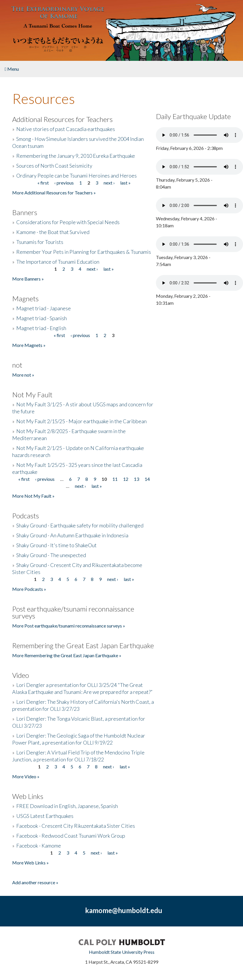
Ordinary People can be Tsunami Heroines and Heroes (76, 176)
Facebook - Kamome (39, 846)
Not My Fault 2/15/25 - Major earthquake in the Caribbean (81, 421)
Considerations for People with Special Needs (68, 222)
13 (136, 479)
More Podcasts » (29, 589)
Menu (12, 69)
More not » (23, 375)
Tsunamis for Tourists (40, 242)
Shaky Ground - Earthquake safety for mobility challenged (80, 525)
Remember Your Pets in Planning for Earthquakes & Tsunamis (84, 252)
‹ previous (64, 183)
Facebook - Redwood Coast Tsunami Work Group (71, 836)
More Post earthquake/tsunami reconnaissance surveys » (69, 626)
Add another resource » (35, 882)
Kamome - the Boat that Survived (53, 232)
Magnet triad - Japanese (44, 308)
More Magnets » (29, 345)
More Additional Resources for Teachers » (54, 193)
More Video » (26, 776)
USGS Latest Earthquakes (45, 816)
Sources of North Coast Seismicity (54, 166)
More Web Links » (30, 863)
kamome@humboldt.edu (124, 910)
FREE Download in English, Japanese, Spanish (67, 806)
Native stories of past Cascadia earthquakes (66, 129)
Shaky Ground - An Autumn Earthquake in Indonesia (72, 535)
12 (126, 479)
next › (109, 183)
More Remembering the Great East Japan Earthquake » (67, 655)
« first (43, 183)
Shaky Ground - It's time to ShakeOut (56, 545)
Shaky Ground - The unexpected (51, 555)
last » (125, 183)
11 (115, 479)
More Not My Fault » (33, 496)
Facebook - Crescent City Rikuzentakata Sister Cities (76, 826)
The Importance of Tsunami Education (58, 262)
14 (147, 479)
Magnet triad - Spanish (42, 318)
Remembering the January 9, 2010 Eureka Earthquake (76, 156)
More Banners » (28, 279)
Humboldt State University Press (122, 952)
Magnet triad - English (41, 328)
